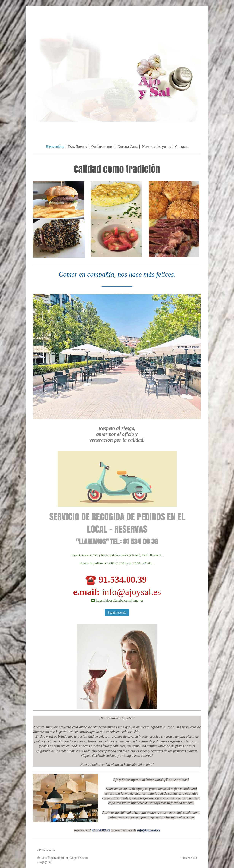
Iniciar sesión (189, 858)
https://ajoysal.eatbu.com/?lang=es (120, 600)
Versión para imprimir (53, 858)
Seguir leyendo (117, 613)
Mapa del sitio (79, 858)
